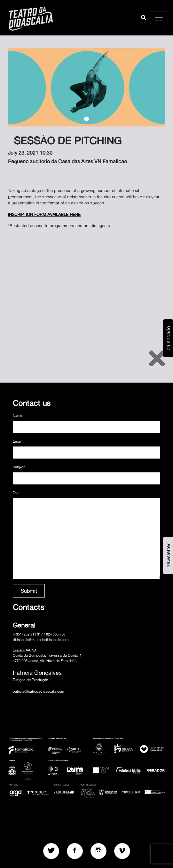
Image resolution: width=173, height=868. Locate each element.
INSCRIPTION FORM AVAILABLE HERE (44, 214)
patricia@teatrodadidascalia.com (38, 691)
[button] (144, 18)
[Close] (157, 358)
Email (17, 441)
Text (16, 493)
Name (17, 415)
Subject (19, 467)
